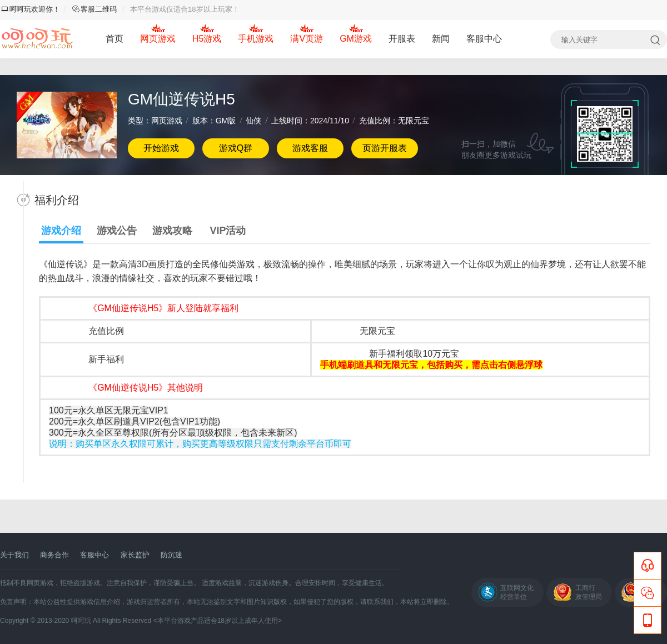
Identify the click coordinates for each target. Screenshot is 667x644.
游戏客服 (310, 148)
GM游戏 (356, 39)
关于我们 (14, 555)
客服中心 (484, 39)
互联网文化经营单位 (517, 592)
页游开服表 (385, 148)
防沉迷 (171, 555)
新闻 (441, 39)
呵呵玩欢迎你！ (31, 9)
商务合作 (54, 555)
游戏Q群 (236, 148)
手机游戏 (256, 39)
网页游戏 (158, 39)
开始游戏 (161, 148)
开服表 (402, 39)
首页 (115, 39)
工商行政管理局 (589, 592)
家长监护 (135, 555)
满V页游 (307, 39)
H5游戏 (207, 39)
